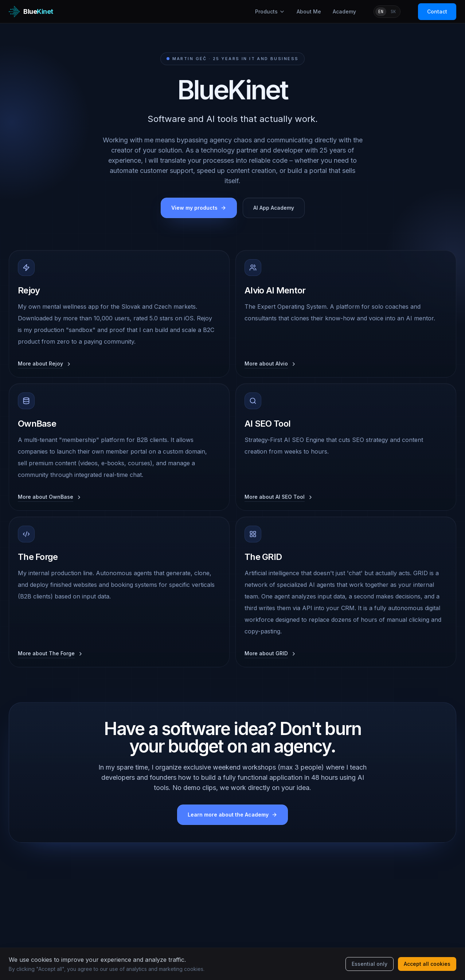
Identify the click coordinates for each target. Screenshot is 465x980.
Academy (344, 11)
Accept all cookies (427, 964)
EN (381, 12)
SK (393, 12)
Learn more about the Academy (232, 815)
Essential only (370, 964)
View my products (199, 208)
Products (270, 11)
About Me (309, 11)
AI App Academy (274, 208)
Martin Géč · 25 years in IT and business (233, 59)
